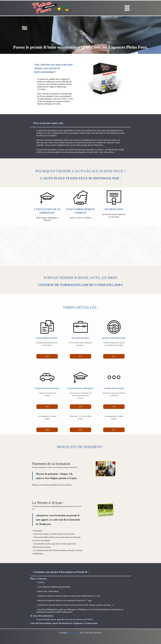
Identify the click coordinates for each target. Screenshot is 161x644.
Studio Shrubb (73, 633)
